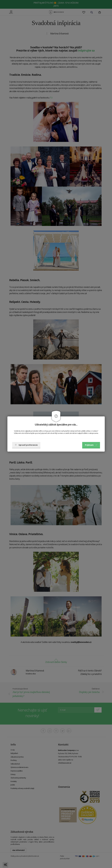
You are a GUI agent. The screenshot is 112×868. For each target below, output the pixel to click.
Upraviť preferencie (26, 445)
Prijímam (91, 445)
